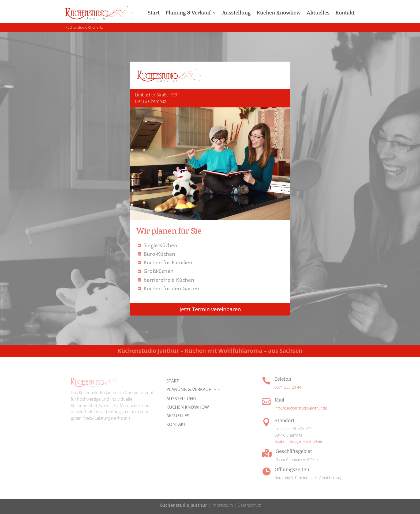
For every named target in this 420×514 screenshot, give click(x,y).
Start (154, 13)
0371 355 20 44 (288, 387)
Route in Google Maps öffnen (299, 441)
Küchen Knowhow (279, 13)
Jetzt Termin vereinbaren (210, 309)
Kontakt (345, 13)
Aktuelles (318, 13)
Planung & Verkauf (188, 13)
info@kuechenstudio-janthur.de (301, 408)
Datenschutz (249, 505)
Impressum (222, 505)
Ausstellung (236, 13)
